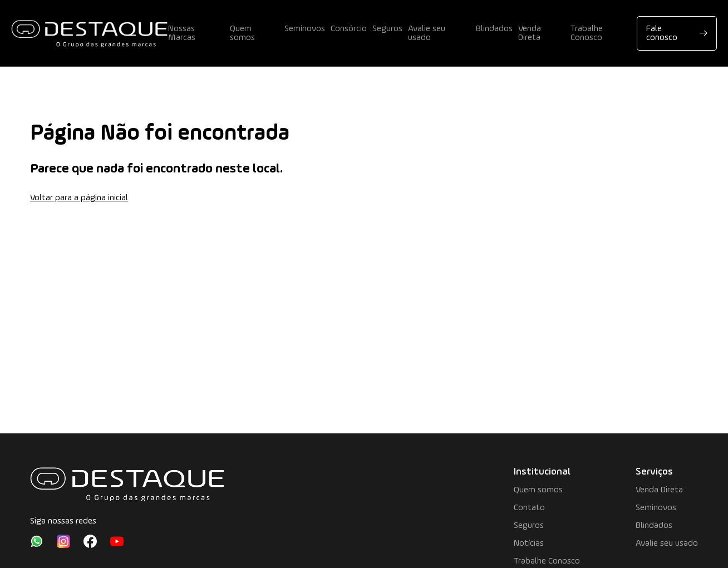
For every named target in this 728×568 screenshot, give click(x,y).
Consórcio (349, 29)
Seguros (387, 29)
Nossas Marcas (182, 33)
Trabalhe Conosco (587, 33)
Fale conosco (677, 33)
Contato (529, 508)
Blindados (494, 29)
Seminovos (305, 29)
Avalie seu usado (427, 33)
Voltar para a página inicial (79, 198)
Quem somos (242, 33)
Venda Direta (530, 33)
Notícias (529, 544)
